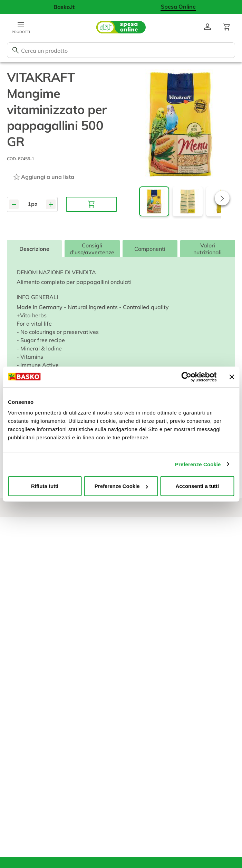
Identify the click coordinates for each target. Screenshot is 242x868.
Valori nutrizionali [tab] (207, 249)
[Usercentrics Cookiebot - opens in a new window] (186, 377)
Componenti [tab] (150, 249)
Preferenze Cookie (198, 464)
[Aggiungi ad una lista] (43, 177)
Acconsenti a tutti (197, 486)
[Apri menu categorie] (21, 27)
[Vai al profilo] (207, 27)
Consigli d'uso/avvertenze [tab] (92, 249)
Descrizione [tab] (34, 249)
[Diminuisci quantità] (14, 204)
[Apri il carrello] (227, 27)
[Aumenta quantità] (51, 204)
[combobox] (121, 50)
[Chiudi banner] (232, 377)
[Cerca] (16, 50)
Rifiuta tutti (45, 486)
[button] (222, 198)
